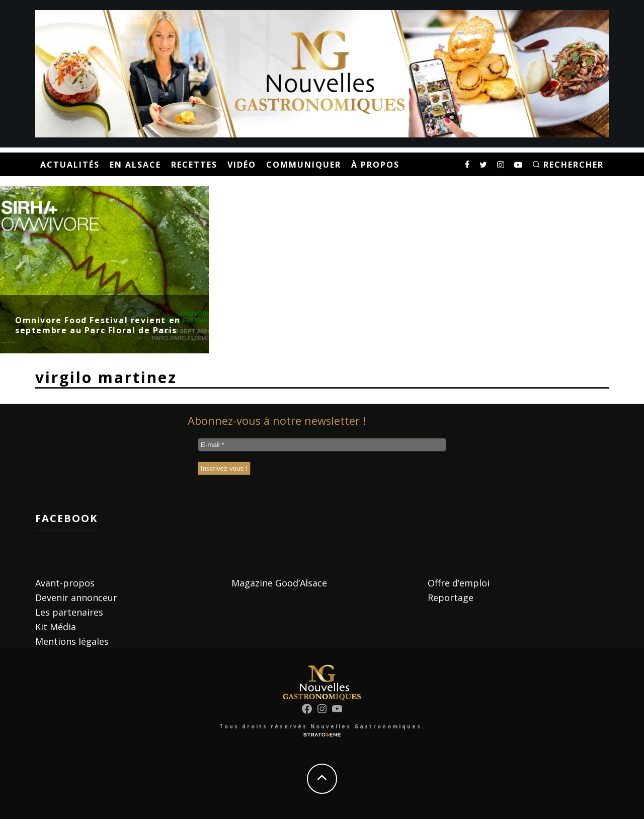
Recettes (194, 165)
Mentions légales (72, 641)
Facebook (66, 518)
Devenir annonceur (76, 598)
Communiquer (304, 165)
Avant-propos (65, 583)
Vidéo (242, 165)
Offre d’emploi (459, 583)
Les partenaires (69, 612)
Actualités (70, 165)
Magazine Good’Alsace (279, 583)
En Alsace (135, 165)
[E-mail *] (322, 445)
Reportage (451, 598)
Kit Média (56, 627)
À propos (375, 165)
